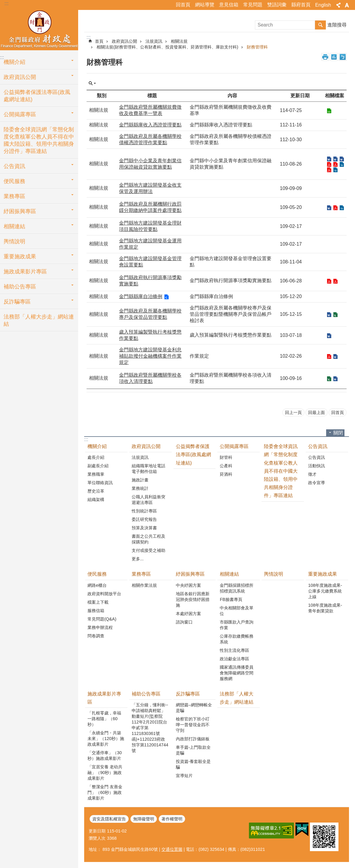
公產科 (226, 466)
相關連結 (14, 226)
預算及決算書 (144, 528)
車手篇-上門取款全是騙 (193, 750)
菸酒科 (226, 474)
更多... (138, 559)
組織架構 (96, 499)
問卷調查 (96, 636)
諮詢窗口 (184, 622)
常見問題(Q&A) (102, 619)
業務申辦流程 (100, 627)
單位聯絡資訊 (100, 483)
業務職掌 (96, 474)
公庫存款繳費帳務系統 (237, 639)
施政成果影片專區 (25, 272)
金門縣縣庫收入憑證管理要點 (150, 125)
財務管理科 (257, 47)
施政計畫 (140, 480)
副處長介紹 (98, 466)
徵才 (312, 474)
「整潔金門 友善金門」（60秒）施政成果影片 (105, 792)
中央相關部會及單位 (237, 611)
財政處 (39, 29)
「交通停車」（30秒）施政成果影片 (105, 756)
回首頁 (183, 5)
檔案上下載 (98, 602)
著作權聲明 (172, 819)
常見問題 (253, 5)
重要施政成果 (20, 257)
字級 (347, 5)
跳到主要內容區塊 (3, 3)
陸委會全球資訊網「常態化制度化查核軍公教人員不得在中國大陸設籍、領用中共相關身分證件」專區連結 (39, 140)
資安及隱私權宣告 (109, 819)
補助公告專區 (20, 287)
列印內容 (325, 57)
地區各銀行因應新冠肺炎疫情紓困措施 (193, 599)
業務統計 (140, 488)
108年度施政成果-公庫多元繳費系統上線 (325, 591)
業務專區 (14, 196)
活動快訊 (317, 466)
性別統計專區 (144, 511)
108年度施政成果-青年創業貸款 (325, 608)
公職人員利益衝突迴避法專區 (148, 500)
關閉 (338, 433)
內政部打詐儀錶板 (193, 739)
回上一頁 (293, 412)
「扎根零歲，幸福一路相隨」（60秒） (104, 719)
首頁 (99, 41)
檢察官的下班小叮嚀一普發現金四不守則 (193, 725)
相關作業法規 (144, 585)
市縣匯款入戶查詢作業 (237, 625)
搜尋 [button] (320, 25)
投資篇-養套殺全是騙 (193, 764)
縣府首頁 (301, 5)
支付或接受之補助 (148, 550)
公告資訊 (14, 166)
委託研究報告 (144, 519)
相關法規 (179, 41)
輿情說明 (14, 241)
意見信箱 (229, 5)
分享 (338, 5)
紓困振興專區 (20, 211)
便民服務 (14, 181)
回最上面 (317, 412)
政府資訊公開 (20, 77)
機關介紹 (14, 62)
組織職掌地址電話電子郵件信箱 (148, 469)
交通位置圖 (172, 849)
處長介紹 (96, 457)
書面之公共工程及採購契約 (148, 539)
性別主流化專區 (234, 650)
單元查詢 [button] (92, 83)
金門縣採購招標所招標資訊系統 (237, 588)
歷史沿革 (96, 491)
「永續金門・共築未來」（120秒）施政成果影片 (106, 739)
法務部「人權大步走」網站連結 (39, 320)
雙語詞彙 (277, 5)
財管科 (226, 457)
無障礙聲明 (144, 819)
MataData (334, 57)
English (323, 5)
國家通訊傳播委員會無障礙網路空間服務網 (237, 673)
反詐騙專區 (17, 302)
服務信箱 (96, 611)
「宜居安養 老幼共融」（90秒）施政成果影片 (105, 773)
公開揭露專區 (20, 114)
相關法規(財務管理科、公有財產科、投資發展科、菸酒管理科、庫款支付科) (167, 47)
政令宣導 (317, 483)
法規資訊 (154, 41)
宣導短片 (184, 776)
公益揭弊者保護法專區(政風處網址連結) (37, 96)
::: (6, 3)
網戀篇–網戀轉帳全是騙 (194, 708)
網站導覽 (205, 5)
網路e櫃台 (97, 585)
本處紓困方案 (188, 614)
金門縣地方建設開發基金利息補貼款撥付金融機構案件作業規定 (150, 356)
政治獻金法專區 (234, 659)
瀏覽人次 (97, 838)
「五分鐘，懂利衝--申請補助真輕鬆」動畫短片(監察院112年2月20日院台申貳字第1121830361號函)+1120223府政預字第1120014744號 (150, 728)
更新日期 (97, 831)
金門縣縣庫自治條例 (141, 296)
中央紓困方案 (188, 585)
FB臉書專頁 (231, 599)
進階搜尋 (337, 25)
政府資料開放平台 (104, 594)
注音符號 (343, 57)
